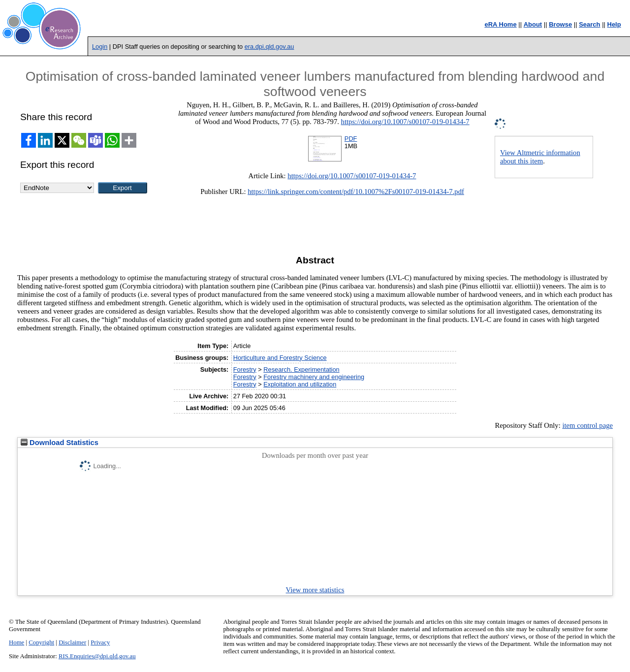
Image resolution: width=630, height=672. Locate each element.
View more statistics (315, 590)
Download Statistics (60, 443)
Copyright (41, 642)
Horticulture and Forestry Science (280, 358)
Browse (560, 24)
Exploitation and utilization (300, 384)
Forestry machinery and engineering (314, 377)
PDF (351, 139)
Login (100, 47)
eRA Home (500, 24)
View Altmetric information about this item (540, 157)
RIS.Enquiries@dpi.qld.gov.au (97, 656)
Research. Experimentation (301, 369)
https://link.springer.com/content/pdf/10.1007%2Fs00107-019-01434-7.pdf (356, 192)
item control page (587, 425)
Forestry (245, 369)
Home (16, 642)
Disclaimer (72, 642)
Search (589, 24)
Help (614, 24)
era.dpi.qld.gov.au (269, 47)
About (533, 24)
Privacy (100, 642)
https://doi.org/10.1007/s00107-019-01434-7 (405, 122)
